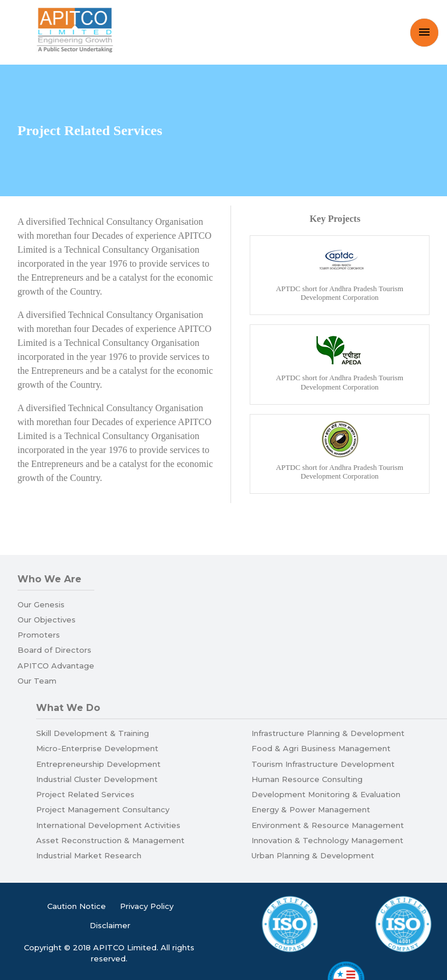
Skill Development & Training (93, 733)
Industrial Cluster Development (97, 779)
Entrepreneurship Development (98, 764)
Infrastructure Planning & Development (328, 733)
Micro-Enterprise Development (97, 748)
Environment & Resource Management (328, 825)
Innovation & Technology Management (327, 840)
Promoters (39, 635)
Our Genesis (41, 604)
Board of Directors (54, 650)
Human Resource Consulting (307, 779)
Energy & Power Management (311, 809)
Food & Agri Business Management (321, 748)
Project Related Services (85, 794)
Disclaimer (110, 925)
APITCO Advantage (56, 666)
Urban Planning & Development (313, 855)
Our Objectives (47, 620)
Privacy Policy (147, 906)
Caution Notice (77, 906)
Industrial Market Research (89, 855)
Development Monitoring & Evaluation (326, 794)
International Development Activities (108, 825)
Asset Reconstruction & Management (110, 840)
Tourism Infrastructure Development (323, 764)
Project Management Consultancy (103, 809)
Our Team (37, 681)
